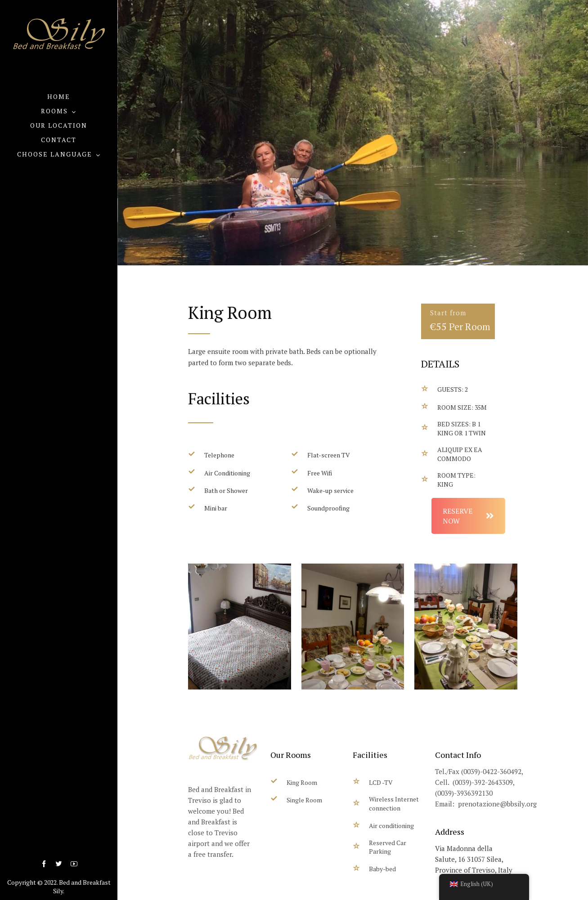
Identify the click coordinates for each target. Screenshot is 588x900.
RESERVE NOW (502, 516)
